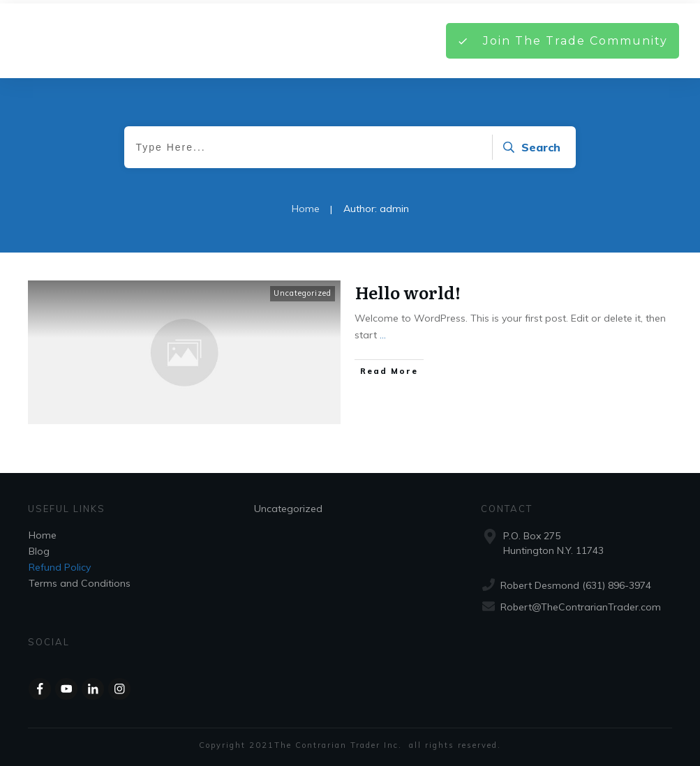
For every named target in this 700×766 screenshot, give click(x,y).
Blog (39, 551)
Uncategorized (303, 293)
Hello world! (408, 292)
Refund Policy (60, 567)
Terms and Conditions (80, 583)
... (383, 335)
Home (43, 535)
